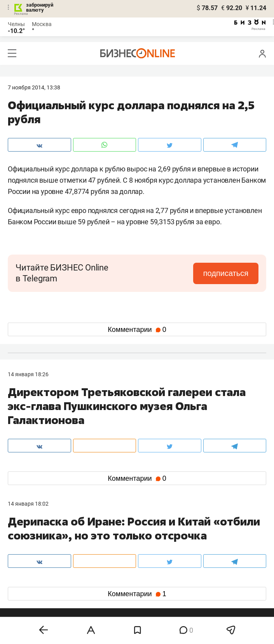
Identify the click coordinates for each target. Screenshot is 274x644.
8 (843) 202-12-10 (30, 543)
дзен (149, 592)
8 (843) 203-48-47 (116, 543)
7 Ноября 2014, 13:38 (34, 87)
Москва (42, 24)
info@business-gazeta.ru (38, 552)
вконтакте (28, 579)
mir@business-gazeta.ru (124, 552)
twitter (151, 579)
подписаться (226, 273)
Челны (16, 24)
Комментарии (137, 330)
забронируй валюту (40, 7)
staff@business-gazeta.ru (211, 543)
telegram (25, 592)
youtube (24, 604)
